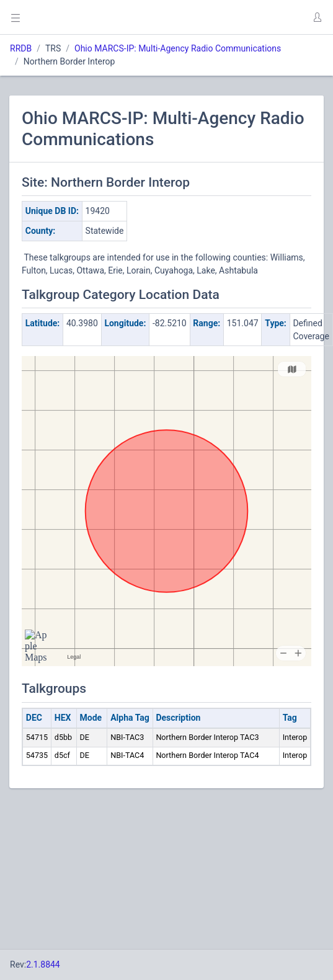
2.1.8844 (43, 964)
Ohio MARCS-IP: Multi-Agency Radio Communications (178, 48)
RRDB (21, 48)
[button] (317, 17)
